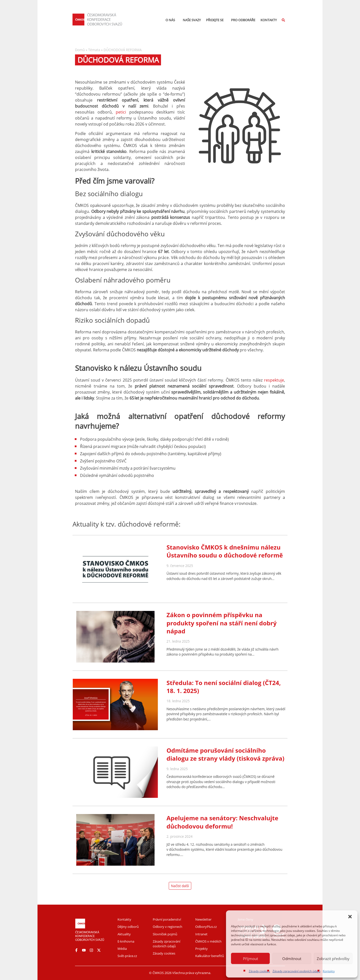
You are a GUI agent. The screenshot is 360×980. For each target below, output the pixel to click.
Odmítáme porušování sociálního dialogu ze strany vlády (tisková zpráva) (225, 754)
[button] (350, 917)
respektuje (274, 380)
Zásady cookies (259, 971)
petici (121, 112)
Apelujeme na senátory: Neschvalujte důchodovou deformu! (222, 822)
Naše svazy (192, 20)
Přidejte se (216, 20)
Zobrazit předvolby (333, 959)
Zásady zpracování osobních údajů (296, 971)
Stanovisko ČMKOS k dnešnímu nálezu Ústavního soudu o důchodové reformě (225, 551)
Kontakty (329, 971)
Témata (94, 50)
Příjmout (250, 959)
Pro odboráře (243, 20)
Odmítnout (292, 959)
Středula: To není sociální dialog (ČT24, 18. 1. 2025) (224, 687)
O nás (171, 20)
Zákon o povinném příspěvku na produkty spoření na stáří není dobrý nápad (221, 623)
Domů (80, 50)
